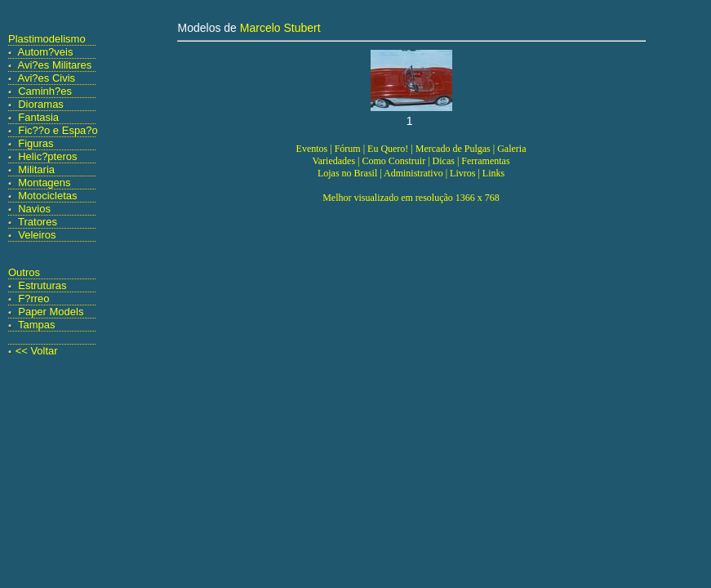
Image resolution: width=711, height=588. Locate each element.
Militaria (36, 169)
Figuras (36, 143)
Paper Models (51, 312)
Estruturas (42, 285)
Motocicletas (47, 196)
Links (493, 173)
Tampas (37, 325)
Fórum (348, 149)
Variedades (333, 161)
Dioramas (41, 104)
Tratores (38, 222)
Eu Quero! (388, 149)
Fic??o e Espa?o (58, 130)
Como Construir (393, 161)
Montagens (44, 183)
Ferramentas (485, 161)
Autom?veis (46, 52)
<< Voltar (37, 351)
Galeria (511, 149)
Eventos (312, 149)
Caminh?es (45, 91)
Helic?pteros (47, 156)
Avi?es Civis (47, 78)
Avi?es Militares (55, 65)
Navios (34, 209)
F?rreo (33, 298)
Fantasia (38, 117)
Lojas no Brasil (347, 173)
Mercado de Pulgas (453, 149)
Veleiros (37, 235)
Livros (462, 173)
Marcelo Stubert (280, 28)
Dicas (444, 161)
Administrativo (413, 173)
